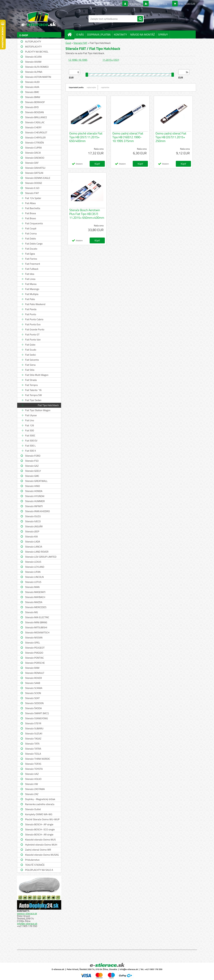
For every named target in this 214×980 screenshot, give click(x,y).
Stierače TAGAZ (33, 739)
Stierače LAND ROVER (37, 552)
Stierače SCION (33, 693)
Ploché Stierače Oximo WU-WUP (42, 819)
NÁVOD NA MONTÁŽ (143, 34)
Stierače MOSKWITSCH (37, 632)
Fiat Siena (30, 365)
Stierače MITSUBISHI (36, 627)
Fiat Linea (30, 279)
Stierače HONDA (34, 491)
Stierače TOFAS (33, 764)
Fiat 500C (30, 435)
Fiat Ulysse (31, 415)
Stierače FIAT (32, 193)
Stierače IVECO (33, 521)
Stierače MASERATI (35, 592)
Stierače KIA (31, 536)
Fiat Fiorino (31, 259)
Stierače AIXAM (33, 62)
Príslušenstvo (32, 860)
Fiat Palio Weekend (35, 304)
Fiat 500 (30, 430)
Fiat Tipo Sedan (33, 400)
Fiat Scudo (31, 350)
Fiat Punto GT (32, 334)
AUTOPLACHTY (33, 42)
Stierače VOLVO (33, 779)
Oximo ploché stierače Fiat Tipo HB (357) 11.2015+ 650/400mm (86, 137)
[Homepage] (71, 34)
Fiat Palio (30, 299)
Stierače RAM (32, 668)
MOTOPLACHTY (33, 47)
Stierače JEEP (32, 531)
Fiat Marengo (32, 289)
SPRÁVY (163, 34)
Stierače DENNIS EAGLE (38, 178)
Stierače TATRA (33, 749)
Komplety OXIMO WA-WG (39, 814)
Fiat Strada (31, 380)
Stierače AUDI (32, 82)
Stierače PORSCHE (35, 663)
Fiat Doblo (30, 238)
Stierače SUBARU (34, 728)
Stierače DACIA (33, 153)
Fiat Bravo (30, 218)
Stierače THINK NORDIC (38, 759)
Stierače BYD (32, 107)
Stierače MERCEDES (36, 607)
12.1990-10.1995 (78, 60)
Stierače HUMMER (35, 501)
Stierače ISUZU (33, 516)
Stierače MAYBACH (35, 597)
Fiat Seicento (32, 360)
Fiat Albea (30, 203)
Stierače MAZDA (34, 602)
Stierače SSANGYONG (36, 718)
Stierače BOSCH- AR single (39, 834)
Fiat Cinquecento (34, 223)
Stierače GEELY (33, 471)
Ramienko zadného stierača (40, 804)
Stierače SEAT (32, 698)
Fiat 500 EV (31, 441)
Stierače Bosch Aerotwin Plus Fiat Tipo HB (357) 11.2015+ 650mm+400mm (87, 214)
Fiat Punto (31, 314)
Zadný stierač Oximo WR (38, 850)
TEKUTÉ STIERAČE (35, 865)
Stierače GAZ (32, 466)
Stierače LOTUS (33, 582)
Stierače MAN (32, 587)
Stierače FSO (32, 461)
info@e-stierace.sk (27, 923)
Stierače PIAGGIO (34, 653)
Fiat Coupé (31, 228)
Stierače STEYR (33, 723)
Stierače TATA (32, 744)
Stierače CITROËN (34, 143)
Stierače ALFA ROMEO (37, 67)
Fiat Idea (30, 274)
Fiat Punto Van (33, 340)
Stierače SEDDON (34, 703)
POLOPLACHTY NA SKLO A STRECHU (39, 870)
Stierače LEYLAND (35, 567)
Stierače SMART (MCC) (37, 713)
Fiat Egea (30, 254)
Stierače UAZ (32, 774)
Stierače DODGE (34, 183)
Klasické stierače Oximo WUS (40, 840)
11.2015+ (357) (111, 60)
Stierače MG (31, 612)
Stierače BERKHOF (35, 102)
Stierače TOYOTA (34, 769)
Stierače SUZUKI (34, 733)
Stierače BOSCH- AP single (39, 824)
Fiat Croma (31, 233)
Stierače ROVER (33, 678)
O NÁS (80, 34)
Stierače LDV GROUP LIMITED (41, 557)
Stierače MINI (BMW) (36, 622)
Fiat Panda (31, 309)
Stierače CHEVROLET (36, 132)
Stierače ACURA (33, 57)
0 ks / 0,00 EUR (187, 4)
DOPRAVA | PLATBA (99, 34)
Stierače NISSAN (34, 637)
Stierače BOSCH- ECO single (40, 829)
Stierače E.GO (32, 188)
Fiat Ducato (31, 249)
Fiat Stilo (30, 370)
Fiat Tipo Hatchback (48, 405)
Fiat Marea (31, 284)
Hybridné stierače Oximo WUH (41, 845)
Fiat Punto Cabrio (34, 319)
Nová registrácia (158, 4)
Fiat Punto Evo (33, 324)
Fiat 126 (30, 425)
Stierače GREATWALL (36, 481)
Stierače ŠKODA (33, 708)
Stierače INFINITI (34, 506)
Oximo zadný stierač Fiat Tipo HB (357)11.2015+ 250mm (171, 137)
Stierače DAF (32, 163)
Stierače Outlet (33, 809)
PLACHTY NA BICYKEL (37, 52)
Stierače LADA (33, 542)
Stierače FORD (33, 456)
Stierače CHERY (33, 127)
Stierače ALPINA (34, 72)
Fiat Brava (30, 213)
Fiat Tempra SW (33, 395)
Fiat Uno (30, 420)
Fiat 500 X (30, 451)
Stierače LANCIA (34, 547)
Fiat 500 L (30, 446)
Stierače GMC (32, 476)
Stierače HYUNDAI (35, 496)
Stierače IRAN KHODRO (37, 511)
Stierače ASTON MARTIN (38, 77)
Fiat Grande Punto (35, 329)
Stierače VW (31, 784)
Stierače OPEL (33, 643)
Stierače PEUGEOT (35, 648)
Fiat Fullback (32, 269)
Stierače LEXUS (33, 562)
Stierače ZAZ (32, 794)
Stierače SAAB (33, 683)
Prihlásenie (135, 4)
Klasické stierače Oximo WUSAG (42, 855)
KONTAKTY (120, 34)
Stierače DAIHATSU (35, 168)
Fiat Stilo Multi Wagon (37, 375)
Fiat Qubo (30, 345)
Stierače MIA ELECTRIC (37, 617)
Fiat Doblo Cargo (34, 244)
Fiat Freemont (33, 264)
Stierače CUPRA (33, 148)
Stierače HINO (33, 486)
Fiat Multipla (32, 294)
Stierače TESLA (33, 754)
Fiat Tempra (31, 385)
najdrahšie (105, 87)
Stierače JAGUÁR (34, 526)
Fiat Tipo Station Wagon (38, 410)
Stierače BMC (32, 92)
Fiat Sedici (30, 355)
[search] (140, 19)
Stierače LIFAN (33, 572)
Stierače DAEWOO (35, 158)
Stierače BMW (33, 97)
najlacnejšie (91, 87)
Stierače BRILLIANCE (36, 117)
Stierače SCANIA (34, 688)
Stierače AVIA (32, 87)
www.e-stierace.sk (27, 913)
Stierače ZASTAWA (35, 789)
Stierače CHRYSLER (35, 137)
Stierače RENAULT (35, 673)
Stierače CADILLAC (35, 122)
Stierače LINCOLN (34, 577)
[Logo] (39, 19)
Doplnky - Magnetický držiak (40, 799)
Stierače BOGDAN (34, 112)
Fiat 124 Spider (33, 198)
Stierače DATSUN (34, 173)
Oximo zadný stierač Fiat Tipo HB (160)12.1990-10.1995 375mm (128, 137)
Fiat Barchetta (33, 208)
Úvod (68, 43)
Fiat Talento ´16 (33, 390)
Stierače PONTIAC (34, 658)
